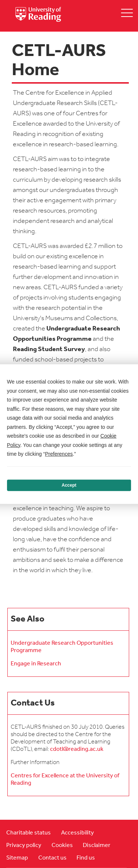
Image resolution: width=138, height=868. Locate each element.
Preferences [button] (59, 454)
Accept (69, 485)
